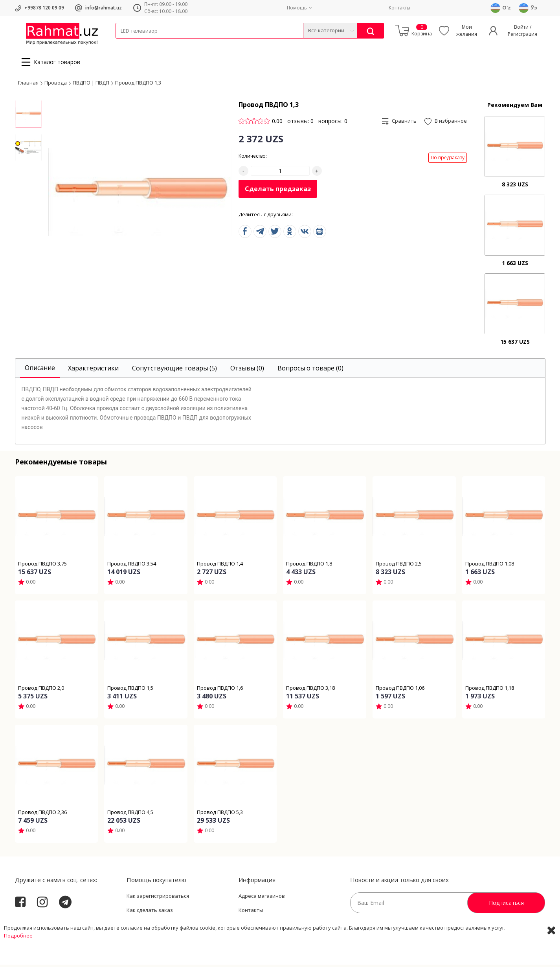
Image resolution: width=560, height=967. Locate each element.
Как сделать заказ (150, 912)
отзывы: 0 (300, 123)
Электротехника (178, 43)
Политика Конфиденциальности (279, 926)
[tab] (40, 371)
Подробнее (18, 959)
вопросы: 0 (333, 123)
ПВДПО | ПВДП (91, 85)
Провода (146, 43)
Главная (28, 85)
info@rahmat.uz (104, 8)
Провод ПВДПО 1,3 (138, 85)
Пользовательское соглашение (166, 926)
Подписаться (506, 905)
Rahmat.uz (30, 925)
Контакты (399, 8)
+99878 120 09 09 (44, 8)
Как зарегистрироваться (158, 898)
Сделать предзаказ (278, 191)
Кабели (124, 43)
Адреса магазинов (262, 898)
